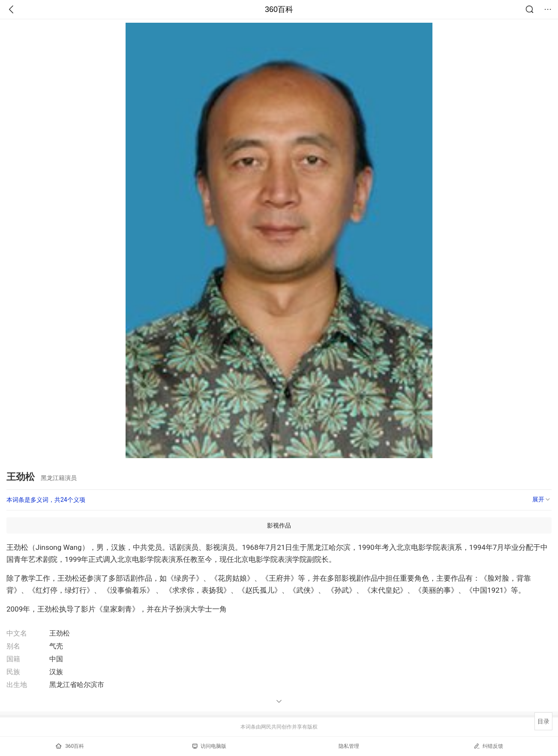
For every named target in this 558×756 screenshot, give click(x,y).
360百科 (279, 9)
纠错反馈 (488, 746)
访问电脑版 (209, 746)
